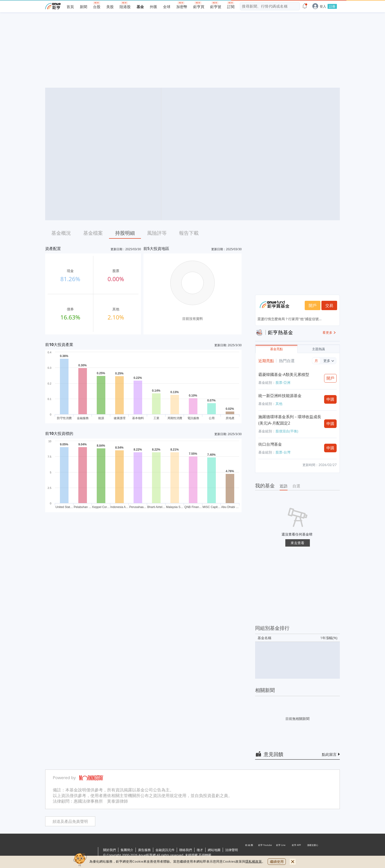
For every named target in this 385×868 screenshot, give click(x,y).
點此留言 (329, 754)
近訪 (284, 486)
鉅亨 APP (297, 853)
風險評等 (157, 233)
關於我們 (110, 850)
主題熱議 (318, 349)
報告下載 (189, 233)
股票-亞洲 (283, 382)
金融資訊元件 (165, 850)
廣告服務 (144, 850)
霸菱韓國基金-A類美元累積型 (284, 374)
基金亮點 (276, 349)
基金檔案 (93, 233)
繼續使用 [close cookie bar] (277, 861)
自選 (296, 486)
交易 (329, 305)
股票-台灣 (283, 452)
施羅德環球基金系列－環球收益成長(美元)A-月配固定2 (290, 420)
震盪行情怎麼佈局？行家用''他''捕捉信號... (289, 319)
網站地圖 (214, 850)
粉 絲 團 (249, 853)
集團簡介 (127, 850)
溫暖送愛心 (312, 853)
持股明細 (125, 233)
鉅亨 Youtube (265, 853)
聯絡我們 (186, 850)
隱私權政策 (254, 861)
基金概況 (61, 233)
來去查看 (298, 543)
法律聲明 (232, 850)
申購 (330, 399)
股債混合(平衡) (287, 431)
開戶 (313, 305)
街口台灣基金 (270, 444)
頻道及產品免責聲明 (70, 821)
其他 (279, 404)
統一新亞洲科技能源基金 (280, 396)
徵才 (200, 850)
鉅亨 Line (281, 853)
